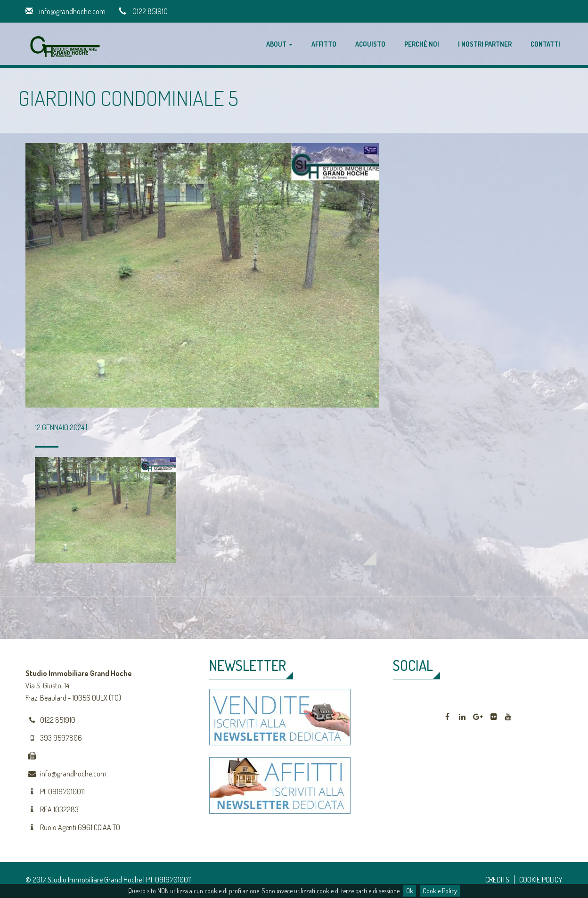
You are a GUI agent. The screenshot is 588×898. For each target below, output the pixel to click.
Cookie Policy (440, 891)
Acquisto (370, 44)
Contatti (545, 44)
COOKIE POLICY (541, 880)
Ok (410, 891)
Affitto (324, 44)
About (279, 44)
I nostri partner (485, 44)
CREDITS (497, 880)
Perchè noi (422, 44)
